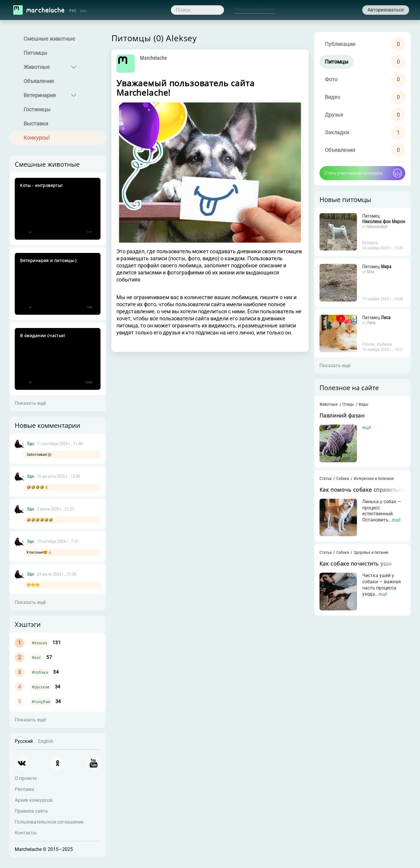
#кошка (41, 643)
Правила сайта (32, 811)
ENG (83, 11)
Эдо (32, 444)
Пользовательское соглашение (50, 822)
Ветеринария (41, 95)
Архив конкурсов (35, 800)
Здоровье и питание (368, 557)
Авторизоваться (386, 10)
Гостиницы (38, 109)
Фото (328, 79)
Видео (330, 97)
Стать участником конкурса (350, 173)
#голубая (42, 702)
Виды (361, 407)
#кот (38, 657)
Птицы (345, 407)
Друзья (331, 115)
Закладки (334, 132)
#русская (42, 687)
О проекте (27, 778)
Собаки (340, 482)
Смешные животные (51, 39)
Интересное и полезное (371, 482)
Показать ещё (31, 403)
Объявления (40, 81)
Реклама (26, 789)
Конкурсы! (38, 138)
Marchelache (160, 58)
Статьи (323, 482)
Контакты (27, 833)
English (47, 741)
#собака (41, 672)
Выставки (37, 124)
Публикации (337, 44)
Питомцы (37, 53)
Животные (38, 67)
